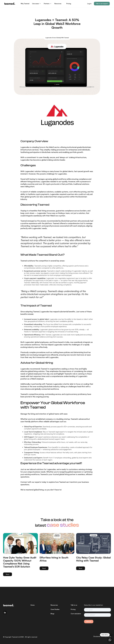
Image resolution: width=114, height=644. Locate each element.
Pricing (69, 4)
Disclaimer (97, 636)
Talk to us (74, 605)
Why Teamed (25, 4)
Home (33, 605)
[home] (10, 4)
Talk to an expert (102, 4)
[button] (37, 4)
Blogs (52, 614)
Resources (54, 605)
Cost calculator (76, 614)
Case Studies (55, 609)
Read (8, 574)
